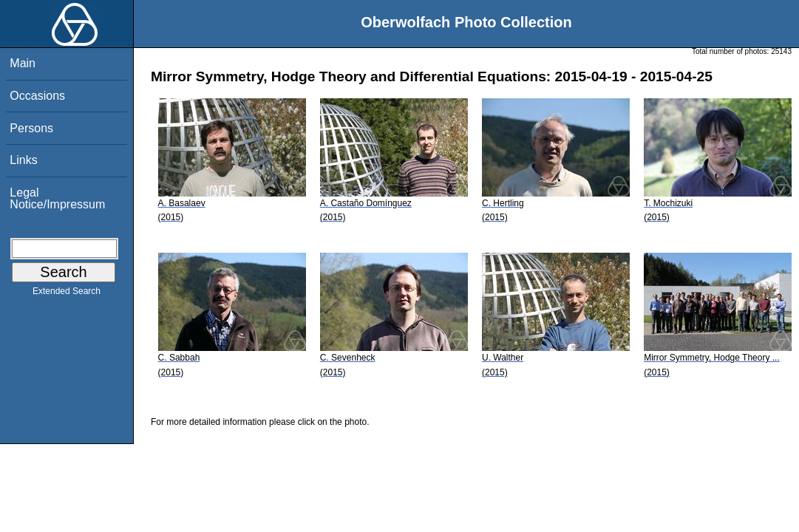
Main (23, 63)
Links (23, 160)
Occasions (37, 96)
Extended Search (67, 294)
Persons (31, 128)
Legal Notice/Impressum (57, 198)
